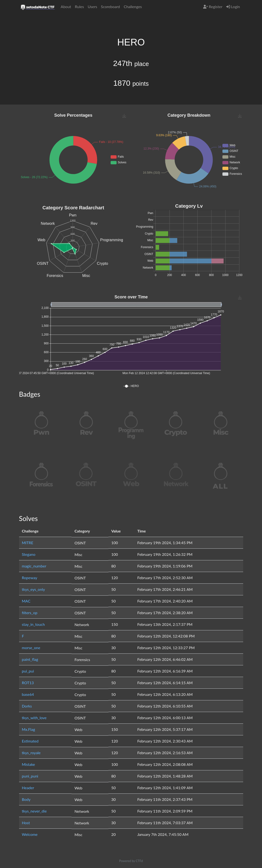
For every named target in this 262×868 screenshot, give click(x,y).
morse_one (31, 648)
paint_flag (30, 659)
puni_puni (30, 776)
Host (26, 823)
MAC (26, 601)
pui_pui (28, 671)
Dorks (27, 706)
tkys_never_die (34, 811)
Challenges (133, 7)
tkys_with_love (34, 718)
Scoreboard (110, 7)
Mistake (28, 764)
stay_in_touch (33, 624)
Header (28, 788)
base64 (28, 694)
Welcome (30, 834)
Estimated (30, 741)
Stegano (29, 554)
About (66, 7)
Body (26, 799)
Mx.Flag (29, 729)
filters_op (30, 613)
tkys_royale (31, 753)
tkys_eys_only (33, 589)
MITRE (28, 543)
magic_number (34, 566)
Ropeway (30, 578)
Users (92, 7)
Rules (79, 7)
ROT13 (28, 683)
